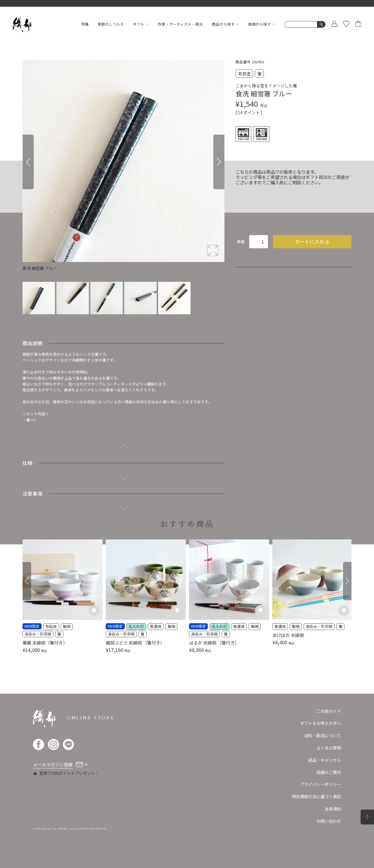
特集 (85, 24)
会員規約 (333, 809)
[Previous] (28, 162)
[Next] (219, 162)
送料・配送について (323, 735)
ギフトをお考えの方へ (321, 723)
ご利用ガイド (329, 711)
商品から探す (225, 24)
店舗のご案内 (329, 772)
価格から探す (262, 24)
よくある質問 (329, 748)
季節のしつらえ (111, 24)
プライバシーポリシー (321, 784)
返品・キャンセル (325, 760)
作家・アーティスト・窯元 (180, 24)
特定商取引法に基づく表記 (316, 796)
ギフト (141, 24)
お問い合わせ (329, 821)
